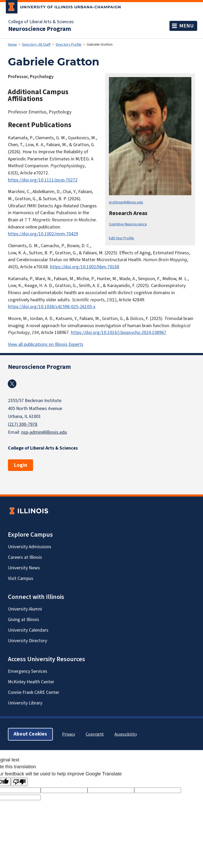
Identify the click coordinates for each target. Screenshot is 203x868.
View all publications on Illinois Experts (46, 344)
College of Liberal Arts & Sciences (41, 22)
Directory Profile (69, 45)
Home (12, 45)
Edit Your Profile (121, 238)
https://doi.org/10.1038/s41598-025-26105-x (52, 307)
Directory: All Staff (36, 45)
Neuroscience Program (40, 29)
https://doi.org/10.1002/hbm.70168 (85, 267)
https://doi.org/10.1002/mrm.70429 (43, 234)
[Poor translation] (19, 782)
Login (20, 465)
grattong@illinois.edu (126, 202)
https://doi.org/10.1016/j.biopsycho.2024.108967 (119, 333)
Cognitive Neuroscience (128, 224)
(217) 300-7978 (23, 424)
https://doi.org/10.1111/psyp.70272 (43, 180)
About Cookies (30, 734)
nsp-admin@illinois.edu (44, 432)
